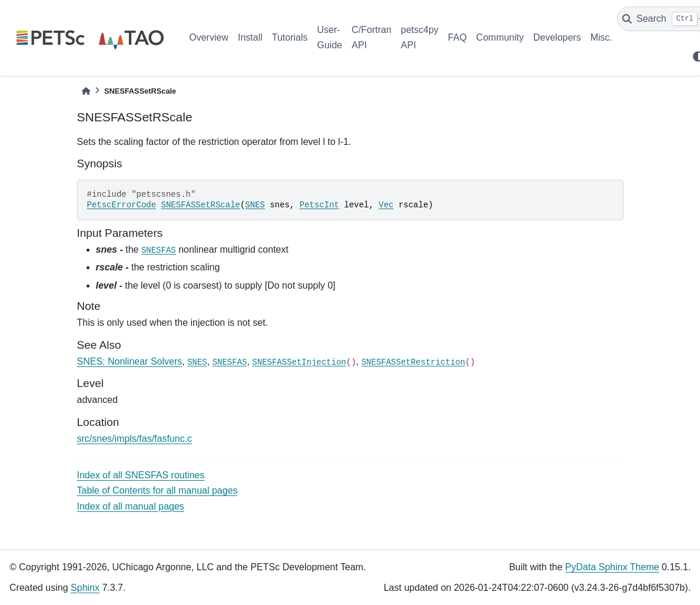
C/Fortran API (371, 37)
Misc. (601, 37)
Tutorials (290, 37)
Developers (557, 37)
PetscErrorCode (122, 205)
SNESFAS (159, 250)
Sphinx (85, 588)
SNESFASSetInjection (299, 362)
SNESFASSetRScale (201, 205)
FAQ (457, 37)
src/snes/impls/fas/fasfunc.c (135, 439)
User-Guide (330, 37)
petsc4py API (420, 37)
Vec (386, 205)
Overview (209, 37)
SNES (255, 205)
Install (250, 37)
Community (500, 37)
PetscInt (319, 205)
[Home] (86, 91)
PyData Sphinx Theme (612, 567)
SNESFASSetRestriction (413, 362)
